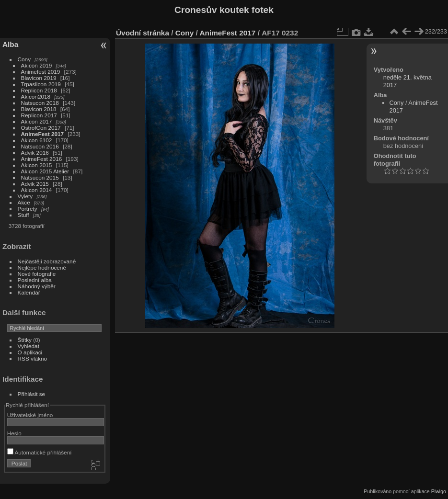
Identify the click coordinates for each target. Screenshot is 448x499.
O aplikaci (30, 352)
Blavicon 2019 (39, 78)
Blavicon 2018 (39, 109)
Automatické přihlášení (40, 452)
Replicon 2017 (39, 115)
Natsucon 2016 (40, 146)
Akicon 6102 (37, 140)
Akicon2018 (36, 96)
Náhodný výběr (37, 286)
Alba (10, 44)
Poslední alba (35, 280)
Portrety (28, 209)
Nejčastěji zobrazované (47, 261)
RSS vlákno (32, 358)
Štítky (25, 340)
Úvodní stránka (143, 33)
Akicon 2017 (37, 121)
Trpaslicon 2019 (41, 84)
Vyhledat (29, 346)
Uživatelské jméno (30, 415)
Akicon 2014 (37, 190)
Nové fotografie (37, 274)
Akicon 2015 (37, 165)
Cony (24, 59)
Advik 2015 (35, 184)
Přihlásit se (32, 394)
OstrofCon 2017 (41, 128)
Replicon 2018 (39, 90)
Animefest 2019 (41, 72)
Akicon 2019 (37, 65)
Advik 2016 (35, 153)
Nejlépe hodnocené (42, 267)
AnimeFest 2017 (43, 134)
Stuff (23, 215)
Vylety (25, 196)
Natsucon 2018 (40, 103)
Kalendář (29, 292)
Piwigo (439, 491)
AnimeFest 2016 (42, 159)
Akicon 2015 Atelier (45, 171)
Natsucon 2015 (40, 177)
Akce (24, 202)
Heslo (14, 433)
